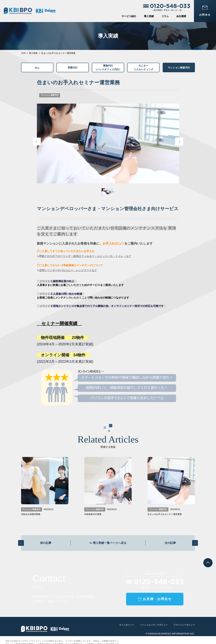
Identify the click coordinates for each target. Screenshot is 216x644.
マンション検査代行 (179, 68)
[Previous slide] (37, 142)
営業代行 (73, 68)
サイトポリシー (127, 627)
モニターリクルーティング (143, 67)
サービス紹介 (129, 16)
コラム (165, 16)
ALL (37, 68)
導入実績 (149, 16)
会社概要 (181, 16)
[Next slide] (179, 142)
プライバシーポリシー (184, 627)
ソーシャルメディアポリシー (154, 627)
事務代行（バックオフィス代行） (108, 67)
